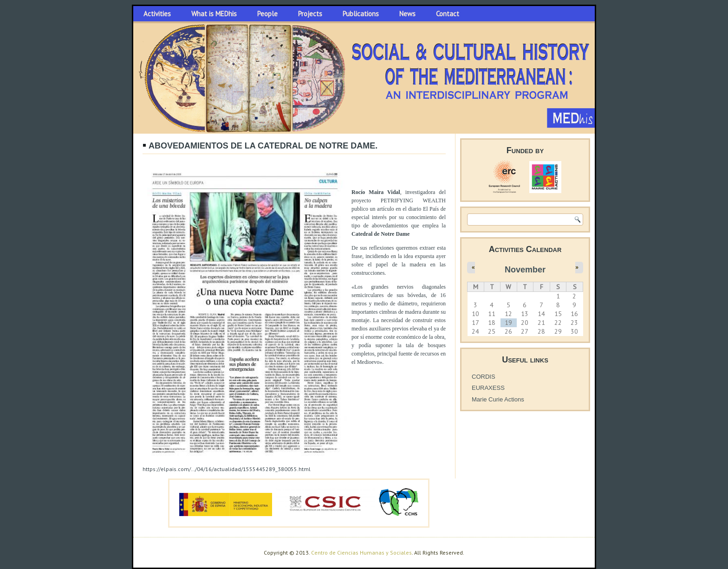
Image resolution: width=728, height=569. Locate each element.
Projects (310, 14)
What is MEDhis (214, 14)
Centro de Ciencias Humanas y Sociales (361, 553)
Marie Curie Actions (498, 399)
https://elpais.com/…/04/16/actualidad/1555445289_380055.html (227, 469)
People (267, 14)
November (525, 270)
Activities (157, 14)
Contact (448, 14)
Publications (361, 14)
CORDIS (484, 377)
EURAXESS (488, 388)
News (407, 14)
